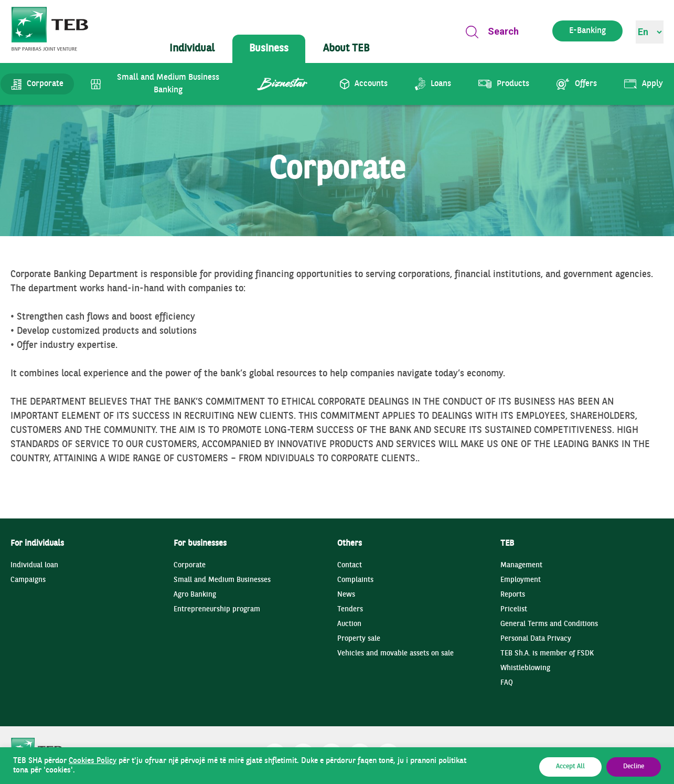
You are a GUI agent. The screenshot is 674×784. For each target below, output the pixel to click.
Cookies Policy (93, 761)
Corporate (190, 565)
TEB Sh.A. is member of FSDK (547, 654)
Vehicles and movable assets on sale (395, 654)
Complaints (355, 580)
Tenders (350, 610)
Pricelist (514, 610)
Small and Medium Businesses (222, 580)
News (346, 595)
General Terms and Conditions (549, 624)
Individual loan (34, 565)
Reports (513, 595)
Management (521, 565)
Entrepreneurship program (217, 610)
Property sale (359, 639)
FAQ (507, 683)
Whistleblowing (525, 668)
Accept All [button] (570, 767)
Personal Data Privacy (536, 639)
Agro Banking (195, 595)
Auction (349, 624)
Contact (350, 565)
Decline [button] (634, 767)
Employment (521, 580)
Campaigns (28, 580)
